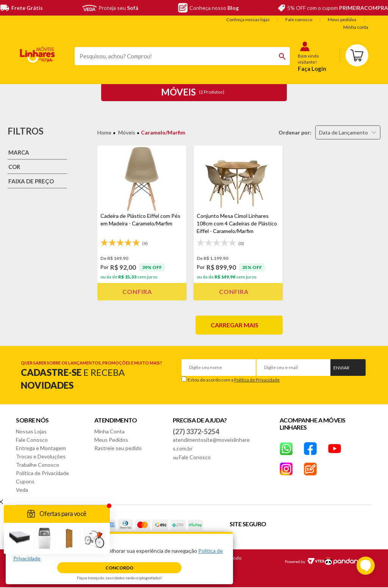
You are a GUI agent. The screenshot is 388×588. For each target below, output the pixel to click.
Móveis (127, 132)
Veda (22, 490)
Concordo (119, 568)
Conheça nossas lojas (248, 20)
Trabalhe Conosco (38, 465)
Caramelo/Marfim (163, 132)
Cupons (25, 481)
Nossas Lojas (31, 431)
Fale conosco (299, 20)
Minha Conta (110, 431)
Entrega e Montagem (41, 448)
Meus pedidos (342, 20)
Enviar (341, 368)
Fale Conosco (32, 440)
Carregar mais (235, 325)
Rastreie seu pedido (118, 448)
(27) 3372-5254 (196, 432)
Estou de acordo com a (234, 380)
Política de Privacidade (257, 380)
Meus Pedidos (111, 440)
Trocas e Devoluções (41, 456)
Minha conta (356, 27)
